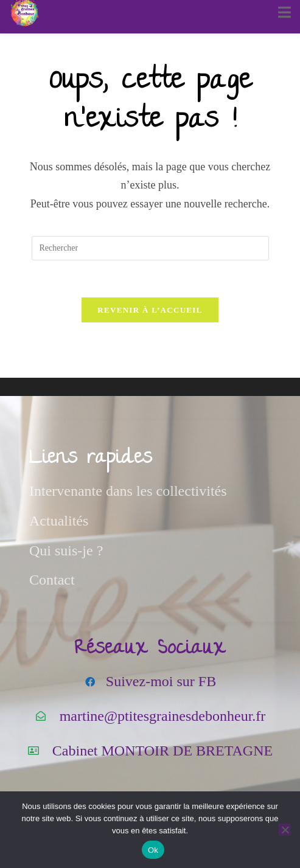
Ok (153, 850)
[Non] (285, 830)
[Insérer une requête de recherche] (150, 248)
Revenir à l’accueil (150, 310)
